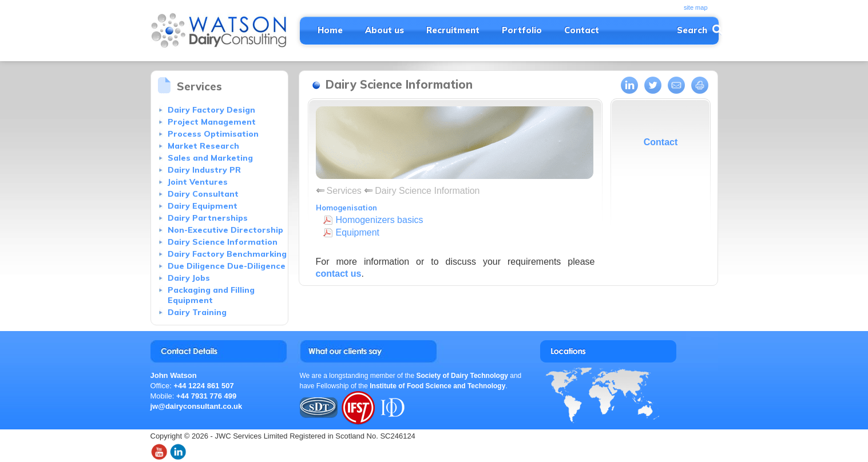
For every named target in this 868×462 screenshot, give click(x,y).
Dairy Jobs (189, 278)
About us (385, 30)
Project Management (212, 122)
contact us (339, 274)
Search (692, 30)
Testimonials (420, 351)
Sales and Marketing (210, 158)
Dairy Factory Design (211, 110)
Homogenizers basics (380, 220)
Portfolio (522, 30)
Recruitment (453, 30)
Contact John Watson (219, 351)
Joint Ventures (198, 182)
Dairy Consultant (203, 194)
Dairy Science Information (223, 242)
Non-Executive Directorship (225, 230)
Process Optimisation (213, 134)
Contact (582, 30)
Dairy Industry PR (204, 170)
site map (696, 7)
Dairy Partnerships (208, 218)
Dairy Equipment (203, 206)
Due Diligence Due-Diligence (227, 266)
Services (344, 191)
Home (330, 30)
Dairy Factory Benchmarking (227, 254)
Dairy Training (197, 312)
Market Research (203, 146)
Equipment (358, 232)
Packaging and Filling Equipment (211, 295)
